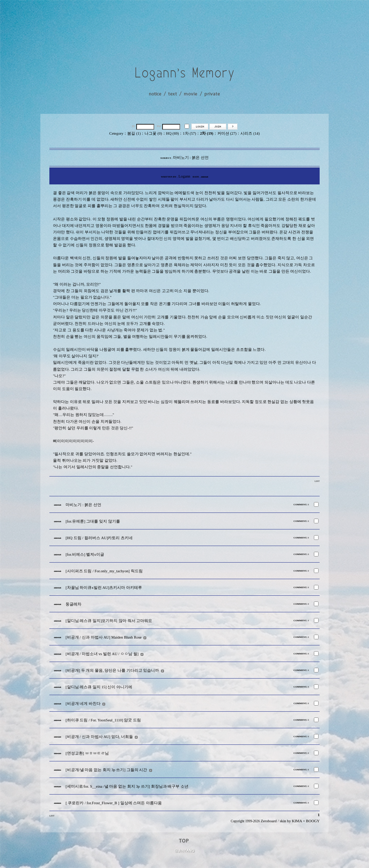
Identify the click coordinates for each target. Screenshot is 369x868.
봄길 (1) (134, 133)
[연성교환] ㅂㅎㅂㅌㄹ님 (87, 753)
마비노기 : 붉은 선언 (83, 505)
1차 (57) (189, 133)
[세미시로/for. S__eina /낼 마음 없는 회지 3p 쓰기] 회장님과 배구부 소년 (127, 786)
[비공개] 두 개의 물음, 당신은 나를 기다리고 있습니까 (112, 670)
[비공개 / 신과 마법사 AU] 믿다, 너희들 (99, 737)
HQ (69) (173, 133)
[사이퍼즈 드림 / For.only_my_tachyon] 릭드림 (104, 571)
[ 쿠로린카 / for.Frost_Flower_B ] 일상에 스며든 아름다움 (114, 803)
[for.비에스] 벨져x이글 (85, 554)
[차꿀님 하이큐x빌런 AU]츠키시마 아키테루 (104, 588)
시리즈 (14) (250, 133)
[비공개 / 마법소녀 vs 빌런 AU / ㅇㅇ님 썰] (102, 654)
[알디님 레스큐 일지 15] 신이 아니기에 (99, 687)
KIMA (297, 821)
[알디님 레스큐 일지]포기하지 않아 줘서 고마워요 (109, 621)
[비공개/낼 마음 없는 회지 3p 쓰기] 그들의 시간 (106, 770)
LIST (317, 481)
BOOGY (313, 821)
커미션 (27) (227, 133)
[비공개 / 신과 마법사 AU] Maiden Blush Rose (104, 637)
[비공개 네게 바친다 (83, 704)
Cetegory (116, 133)
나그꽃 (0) (153, 133)
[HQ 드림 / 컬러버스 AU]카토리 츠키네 (99, 538)
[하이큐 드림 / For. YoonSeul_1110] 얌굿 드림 (103, 720)
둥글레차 (74, 604)
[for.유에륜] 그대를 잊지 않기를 (93, 521)
